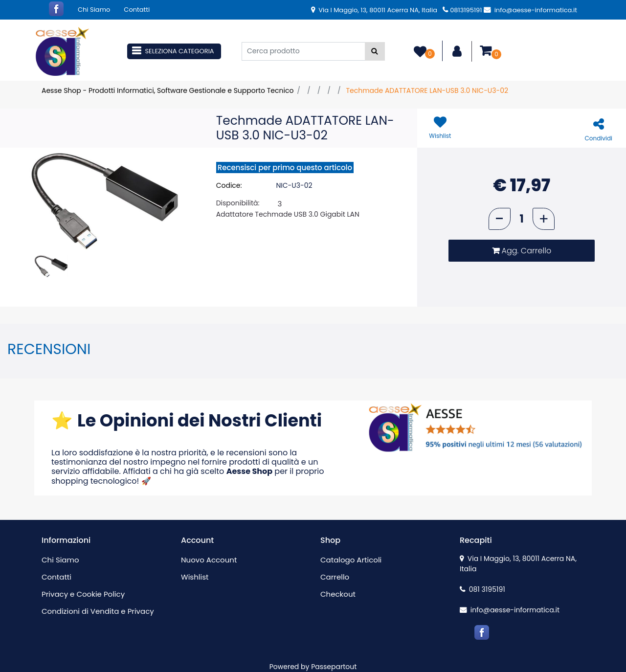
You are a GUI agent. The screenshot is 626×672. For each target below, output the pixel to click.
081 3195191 (482, 589)
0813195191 (462, 10)
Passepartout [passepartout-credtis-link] (334, 667)
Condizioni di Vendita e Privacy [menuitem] (98, 611)
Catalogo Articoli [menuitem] (351, 560)
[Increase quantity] (544, 219)
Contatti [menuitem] (137, 10)
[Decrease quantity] (500, 219)
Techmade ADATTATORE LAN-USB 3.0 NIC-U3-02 (427, 90)
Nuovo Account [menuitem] (209, 560)
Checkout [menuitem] (338, 594)
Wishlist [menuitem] (195, 577)
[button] (375, 51)
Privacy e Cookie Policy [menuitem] (83, 594)
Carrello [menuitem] (335, 577)
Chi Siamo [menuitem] (94, 10)
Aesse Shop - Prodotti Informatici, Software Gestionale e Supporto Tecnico (168, 90)
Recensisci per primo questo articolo (285, 168)
